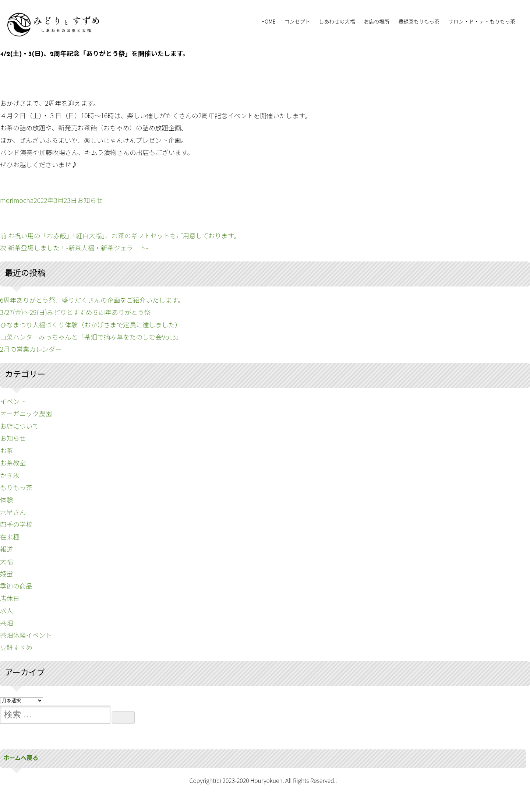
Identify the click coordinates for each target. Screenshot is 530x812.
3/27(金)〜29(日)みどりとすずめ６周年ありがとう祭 (75, 312)
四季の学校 (16, 524)
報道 (6, 549)
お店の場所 (377, 21)
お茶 (6, 451)
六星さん (13, 512)
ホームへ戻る (21, 759)
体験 (6, 500)
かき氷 (10, 475)
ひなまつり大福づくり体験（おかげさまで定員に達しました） (91, 325)
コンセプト (297, 21)
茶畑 (6, 623)
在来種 (10, 537)
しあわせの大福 (337, 21)
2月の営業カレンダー (31, 349)
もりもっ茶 (16, 487)
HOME (268, 21)
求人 (6, 610)
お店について (19, 426)
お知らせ (90, 200)
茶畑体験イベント (26, 635)
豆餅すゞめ (16, 647)
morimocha (17, 200)
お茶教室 (13, 463)
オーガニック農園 (26, 413)
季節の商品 (16, 586)
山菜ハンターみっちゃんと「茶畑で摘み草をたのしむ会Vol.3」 (91, 337)
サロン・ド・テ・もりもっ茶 (482, 21)
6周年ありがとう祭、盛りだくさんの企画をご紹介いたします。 (92, 300)
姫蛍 (6, 574)
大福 (6, 561)
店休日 (10, 598)
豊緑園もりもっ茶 (419, 21)
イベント (13, 401)
